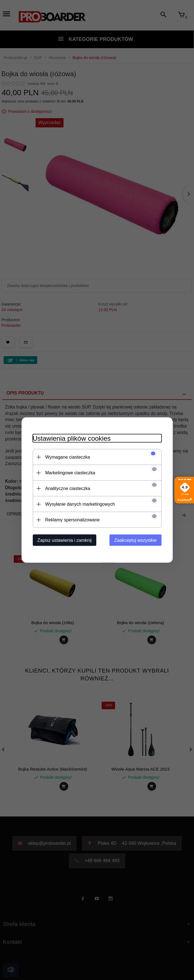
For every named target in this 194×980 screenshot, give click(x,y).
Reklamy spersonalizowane (73, 520)
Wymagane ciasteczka (68, 457)
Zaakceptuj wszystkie (135, 540)
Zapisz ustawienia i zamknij (65, 540)
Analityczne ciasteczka (68, 488)
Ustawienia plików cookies (72, 438)
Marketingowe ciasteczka (70, 473)
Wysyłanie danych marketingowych (80, 504)
